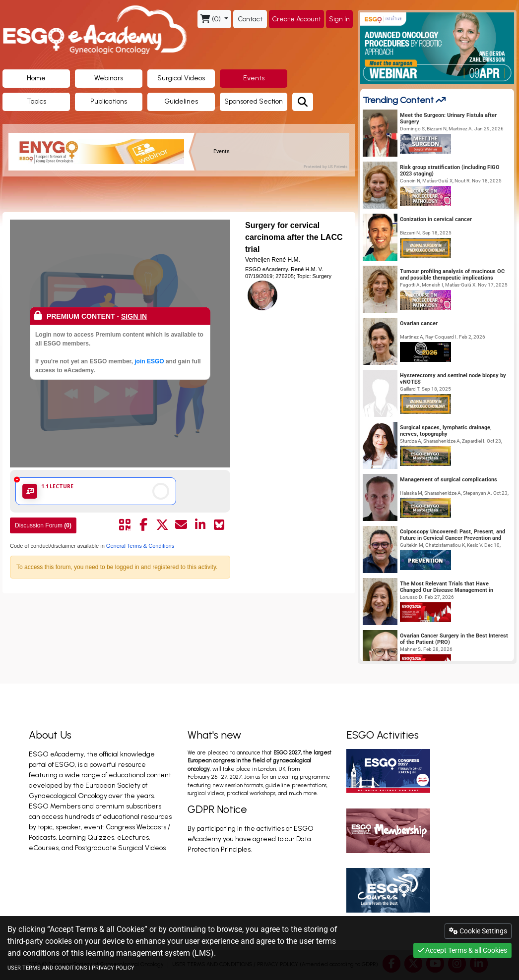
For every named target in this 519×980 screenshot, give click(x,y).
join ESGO (149, 361)
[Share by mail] (181, 525)
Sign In (339, 19)
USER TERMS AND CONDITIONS (47, 968)
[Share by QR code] (125, 525)
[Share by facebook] (143, 525)
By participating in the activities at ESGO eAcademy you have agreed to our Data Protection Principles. (251, 839)
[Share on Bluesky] (219, 525)
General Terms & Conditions (139, 546)
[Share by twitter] (162, 525)
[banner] (102, 152)
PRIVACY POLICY (113, 968)
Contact (250, 19)
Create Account (296, 19)
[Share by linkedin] (200, 525)
